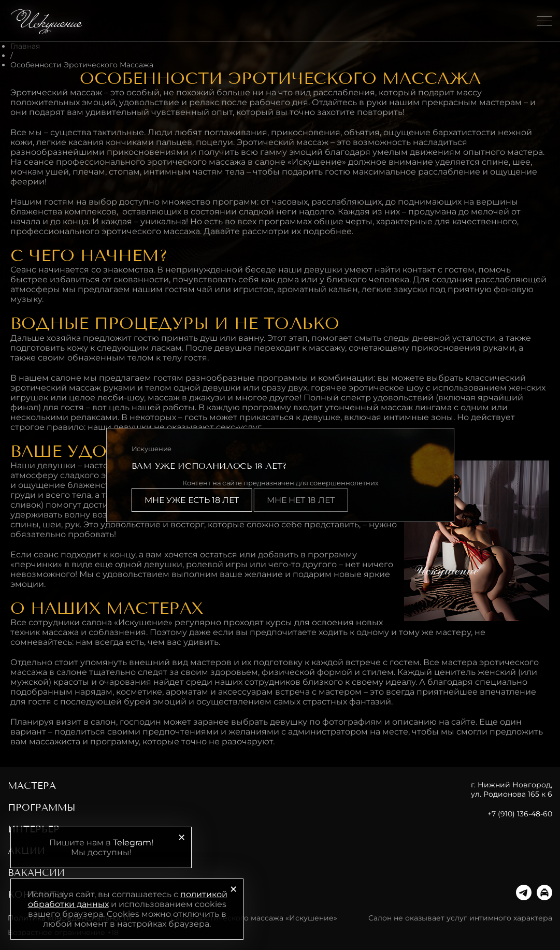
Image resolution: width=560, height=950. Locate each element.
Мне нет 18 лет (300, 500)
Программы (42, 808)
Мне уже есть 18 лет (191, 500)
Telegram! (133, 843)
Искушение (48, 21)
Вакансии (36, 873)
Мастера (32, 786)
